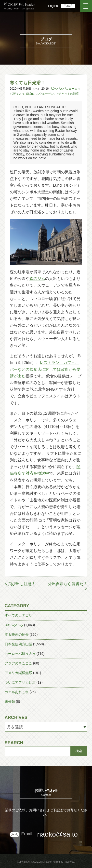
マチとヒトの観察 (67, 94)
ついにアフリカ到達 (20, 682)
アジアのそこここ (18, 663)
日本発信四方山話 (18, 644)
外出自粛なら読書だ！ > (68, 586)
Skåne (30, 94)
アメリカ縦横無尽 (18, 673)
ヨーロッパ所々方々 (20, 654)
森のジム (37, 279)
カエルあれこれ (17, 692)
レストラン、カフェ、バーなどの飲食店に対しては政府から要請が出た (45, 369)
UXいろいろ (59, 89)
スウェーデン (45, 94)
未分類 (10, 702)
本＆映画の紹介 (17, 634)
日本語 (68, 6)
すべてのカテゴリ (18, 615)
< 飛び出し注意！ (20, 584)
